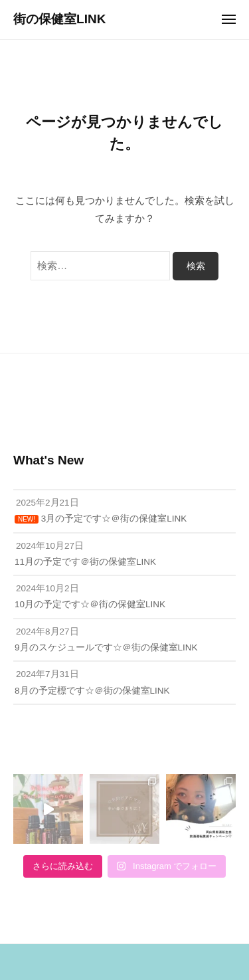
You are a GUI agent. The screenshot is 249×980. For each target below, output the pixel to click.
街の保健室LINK (59, 19)
